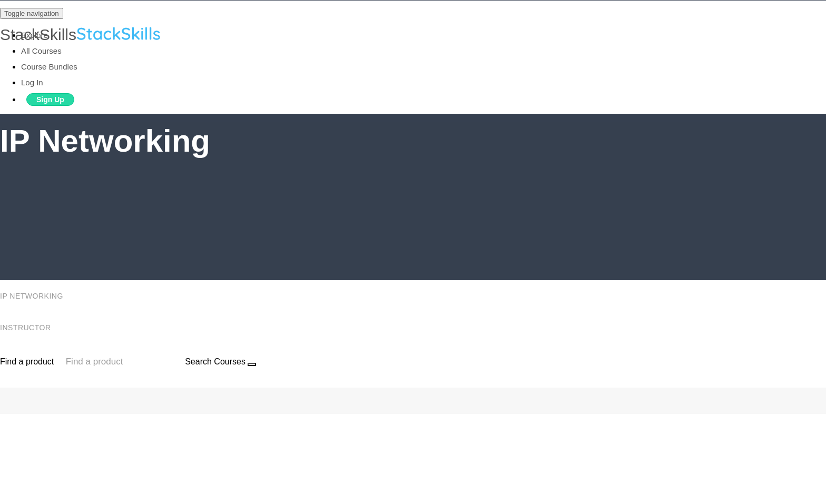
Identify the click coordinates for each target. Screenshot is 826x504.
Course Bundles (49, 67)
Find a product (27, 362)
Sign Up (50, 100)
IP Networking (33, 296)
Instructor (27, 328)
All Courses (41, 51)
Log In (32, 82)
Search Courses (215, 362)
